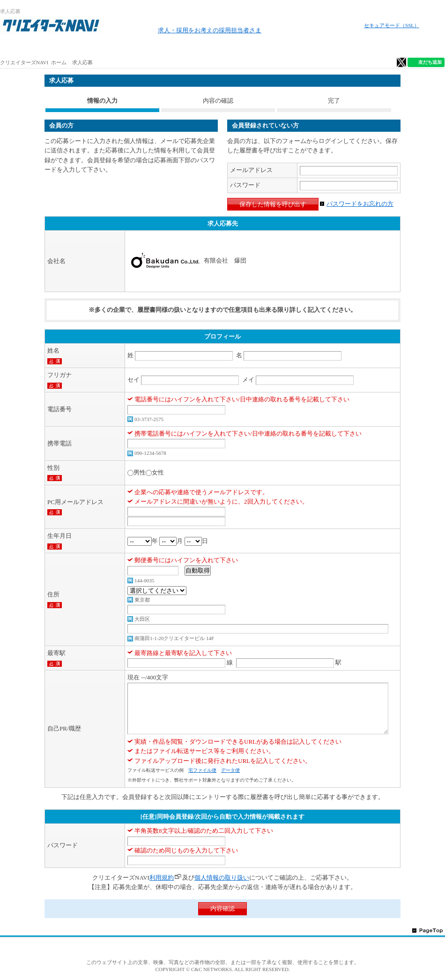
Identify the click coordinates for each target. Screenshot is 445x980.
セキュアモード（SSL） (392, 25)
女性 (158, 472)
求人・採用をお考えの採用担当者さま (210, 30)
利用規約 (162, 878)
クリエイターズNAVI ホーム (33, 62)
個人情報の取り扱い (222, 878)
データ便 (230, 770)
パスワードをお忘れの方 (360, 204)
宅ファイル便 (202, 770)
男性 (140, 472)
